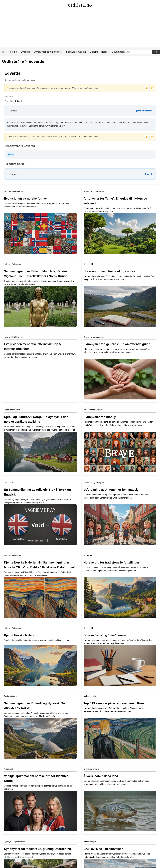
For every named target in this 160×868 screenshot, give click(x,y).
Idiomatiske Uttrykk (76, 52)
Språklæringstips (11, 696)
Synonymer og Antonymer (48, 52)
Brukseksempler (90, 696)
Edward (13, 174)
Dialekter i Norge (99, 52)
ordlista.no (80, 5)
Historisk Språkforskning (14, 191)
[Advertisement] (80, 29)
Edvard (11, 155)
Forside (13, 52)
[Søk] (138, 52)
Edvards (36, 61)
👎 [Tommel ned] (152, 88)
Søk (156, 52)
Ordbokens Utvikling (12, 410)
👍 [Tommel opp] (146, 88)
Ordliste (10, 61)
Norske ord (88, 555)
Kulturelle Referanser (12, 264)
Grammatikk (118, 52)
